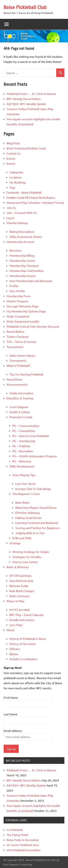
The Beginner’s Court (26, 494)
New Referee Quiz (21, 581)
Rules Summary (19, 596)
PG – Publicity (21, 446)
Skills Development (22, 466)
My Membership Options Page (26, 311)
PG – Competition (24, 431)
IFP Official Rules (20, 576)
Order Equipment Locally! (23, 321)
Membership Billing (22, 255)
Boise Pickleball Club (25, 7)
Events (11, 158)
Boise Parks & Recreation (23, 840)
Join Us (11, 208)
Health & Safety (20, 412)
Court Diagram (19, 407)
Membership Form (18, 296)
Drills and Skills (22, 538)
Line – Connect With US (22, 213)
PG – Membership (24, 441)
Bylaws (14, 654)
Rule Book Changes (22, 591)
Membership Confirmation (26, 271)
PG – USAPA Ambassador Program (35, 456)
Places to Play (15, 601)
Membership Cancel (22, 260)
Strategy (15, 543)
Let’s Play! (16, 625)
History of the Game (22, 644)
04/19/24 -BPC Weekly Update (26, 104)
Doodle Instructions (22, 620)
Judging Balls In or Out (30, 533)
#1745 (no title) (20, 610)
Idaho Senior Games (22, 355)
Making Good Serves (28, 518)
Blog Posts (13, 143)
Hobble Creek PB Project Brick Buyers (31, 197)
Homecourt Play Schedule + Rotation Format (35, 202)
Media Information (21, 393)
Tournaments (15, 347)
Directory (15, 250)
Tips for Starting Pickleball (26, 374)
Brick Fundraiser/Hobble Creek (26, 148)
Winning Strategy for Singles (31, 552)
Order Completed (18, 316)
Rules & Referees (18, 567)
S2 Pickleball (15, 830)
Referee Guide (19, 586)
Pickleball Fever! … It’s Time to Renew (31, 94)
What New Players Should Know (36, 507)
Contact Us (14, 153)
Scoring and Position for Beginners (38, 528)
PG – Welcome (22, 461)
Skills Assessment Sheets (26, 237)
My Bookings (18, 182)
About (11, 630)
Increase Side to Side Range (33, 489)
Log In (10, 218)
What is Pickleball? (18, 365)
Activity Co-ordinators (23, 659)
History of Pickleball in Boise (28, 639)
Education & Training (20, 398)
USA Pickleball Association (23, 850)
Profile (14, 286)
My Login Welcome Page (22, 306)
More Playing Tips (24, 475)
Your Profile (17, 291)
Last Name (11, 714)
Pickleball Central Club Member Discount (33, 326)
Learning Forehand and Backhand (37, 523)
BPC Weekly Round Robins (24, 99)
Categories (16, 172)
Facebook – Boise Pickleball (24, 192)
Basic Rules (22, 502)
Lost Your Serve (25, 484)
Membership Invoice (22, 276)
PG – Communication (26, 426)
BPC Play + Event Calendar (27, 615)
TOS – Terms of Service (21, 342)
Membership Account (20, 242)
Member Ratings (17, 223)
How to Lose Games (25, 562)
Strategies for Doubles (27, 557)
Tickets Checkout (17, 336)
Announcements (17, 384)
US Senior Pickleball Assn (23, 845)
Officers (15, 649)
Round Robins (15, 331)
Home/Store (15, 379)
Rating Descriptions (22, 231)
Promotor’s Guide (21, 417)
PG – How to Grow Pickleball (31, 436)
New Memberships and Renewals (31, 281)
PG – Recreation (23, 451)
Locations (16, 177)
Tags (12, 187)
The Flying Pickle (17, 835)
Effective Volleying (27, 513)
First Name (11, 697)
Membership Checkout (24, 265)
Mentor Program (17, 301)
